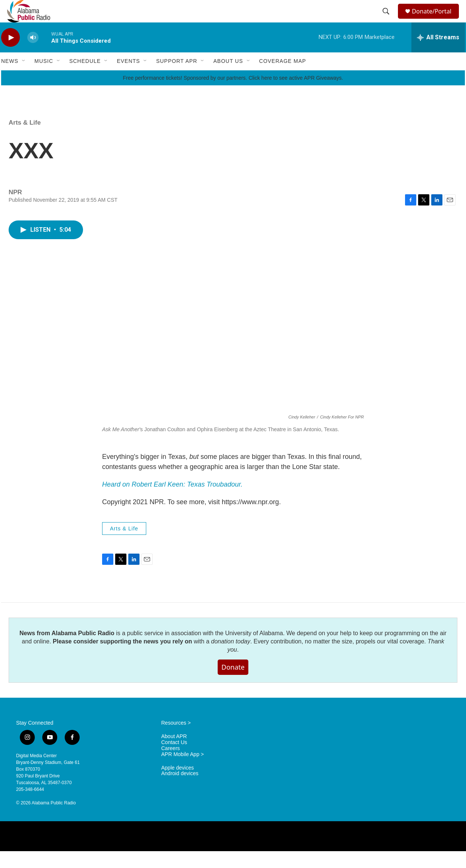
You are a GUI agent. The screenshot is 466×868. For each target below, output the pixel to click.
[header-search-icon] (387, 20)
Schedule (85, 78)
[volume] (33, 54)
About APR (174, 753)
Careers (171, 765)
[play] (10, 54)
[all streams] (438, 54)
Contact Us (174, 759)
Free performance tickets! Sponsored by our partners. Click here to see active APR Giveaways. (233, 95)
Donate (233, 684)
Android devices (180, 790)
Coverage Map (283, 78)
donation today (231, 658)
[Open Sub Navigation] (24, 78)
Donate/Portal (435, 20)
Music (44, 78)
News (10, 78)
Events (128, 78)
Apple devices (177, 785)
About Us (228, 78)
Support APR (177, 78)
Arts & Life (25, 139)
